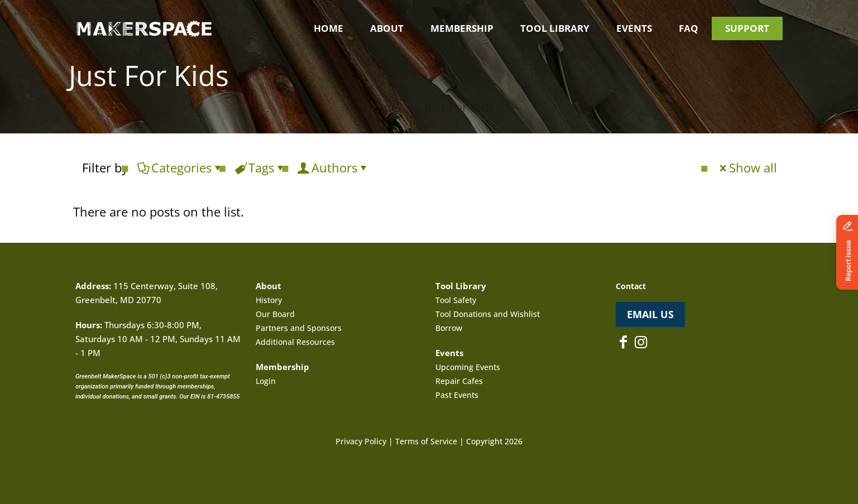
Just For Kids (459, 107)
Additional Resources (295, 342)
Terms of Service (426, 441)
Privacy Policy (361, 441)
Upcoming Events (468, 367)
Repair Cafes (459, 381)
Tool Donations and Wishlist (488, 314)
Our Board (275, 314)
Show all (747, 167)
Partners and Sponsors (299, 328)
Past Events (457, 395)
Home (380, 107)
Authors (334, 167)
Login (266, 381)
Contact (631, 286)
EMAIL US (650, 314)
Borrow (449, 328)
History (269, 300)
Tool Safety (456, 300)
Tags (260, 167)
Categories (181, 167)
